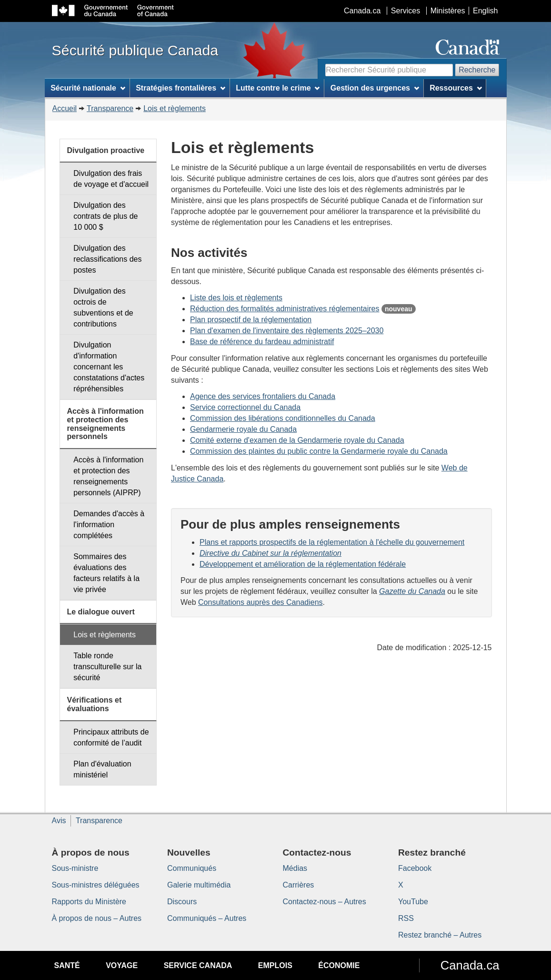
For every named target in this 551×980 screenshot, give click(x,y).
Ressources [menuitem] (456, 88)
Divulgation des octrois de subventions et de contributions (103, 307)
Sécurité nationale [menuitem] (88, 88)
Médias (295, 868)
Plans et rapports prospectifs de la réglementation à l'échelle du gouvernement (332, 542)
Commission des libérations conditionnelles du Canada (283, 418)
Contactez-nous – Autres (325, 902)
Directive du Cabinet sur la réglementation (270, 553)
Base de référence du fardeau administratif (262, 342)
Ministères (448, 11)
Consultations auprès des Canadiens (260, 602)
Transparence (110, 108)
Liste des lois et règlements (236, 298)
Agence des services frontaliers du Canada (263, 396)
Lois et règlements (175, 108)
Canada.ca (362, 11)
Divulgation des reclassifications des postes (107, 259)
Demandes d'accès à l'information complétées (109, 525)
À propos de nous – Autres (97, 918)
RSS (406, 918)
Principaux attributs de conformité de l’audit (111, 737)
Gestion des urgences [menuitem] (375, 88)
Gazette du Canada (412, 591)
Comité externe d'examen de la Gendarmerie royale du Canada (297, 440)
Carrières (299, 885)
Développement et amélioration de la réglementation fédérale (303, 564)
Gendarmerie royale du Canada (243, 429)
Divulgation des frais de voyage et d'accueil (111, 179)
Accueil (65, 108)
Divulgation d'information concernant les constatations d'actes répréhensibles (109, 367)
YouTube (413, 902)
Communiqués (192, 868)
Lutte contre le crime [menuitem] (278, 88)
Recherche (477, 70)
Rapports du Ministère (89, 902)
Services (406, 11)
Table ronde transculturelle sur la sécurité (107, 667)
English (485, 11)
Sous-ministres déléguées (96, 885)
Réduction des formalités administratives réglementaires (285, 309)
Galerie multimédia (199, 885)
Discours (182, 902)
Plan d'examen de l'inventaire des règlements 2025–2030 (287, 331)
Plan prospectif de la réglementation (251, 320)
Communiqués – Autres (207, 918)
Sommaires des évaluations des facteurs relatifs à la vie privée (106, 573)
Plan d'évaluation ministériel (102, 769)
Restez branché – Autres (440, 935)
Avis (59, 821)
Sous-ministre (75, 868)
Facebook (415, 868)
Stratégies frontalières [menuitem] (180, 88)
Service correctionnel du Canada (245, 407)
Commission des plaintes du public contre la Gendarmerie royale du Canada (319, 451)
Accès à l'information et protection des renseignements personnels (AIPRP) (108, 476)
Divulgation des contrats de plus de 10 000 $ (105, 216)
